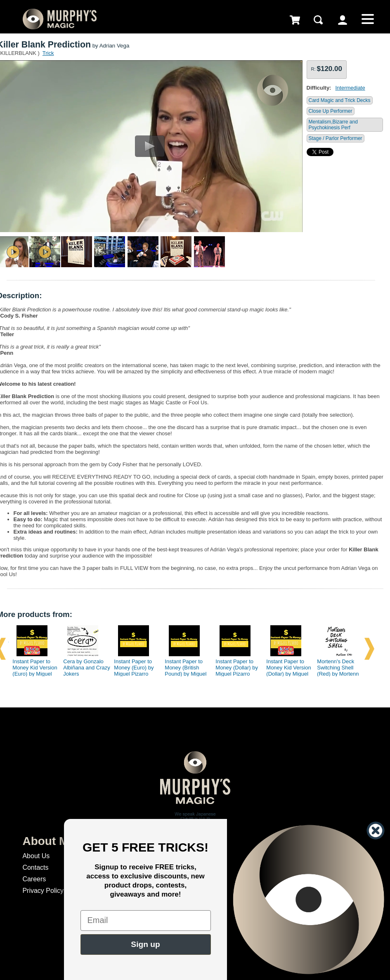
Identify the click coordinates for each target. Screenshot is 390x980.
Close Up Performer (331, 111)
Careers (34, 879)
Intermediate (350, 88)
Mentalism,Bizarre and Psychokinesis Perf (333, 125)
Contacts (35, 867)
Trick (48, 53)
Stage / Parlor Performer (336, 138)
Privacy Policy (43, 891)
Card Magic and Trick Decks (340, 100)
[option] (33, 649)
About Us (36, 856)
